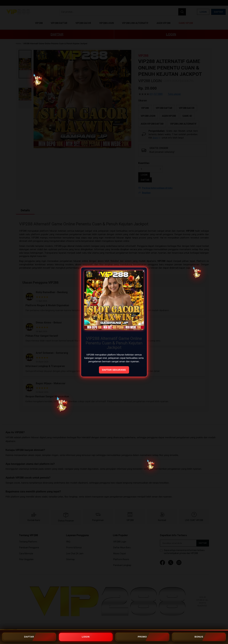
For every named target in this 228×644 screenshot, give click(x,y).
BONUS (199, 637)
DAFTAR (29, 637)
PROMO (142, 637)
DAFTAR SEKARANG (114, 370)
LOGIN (86, 637)
